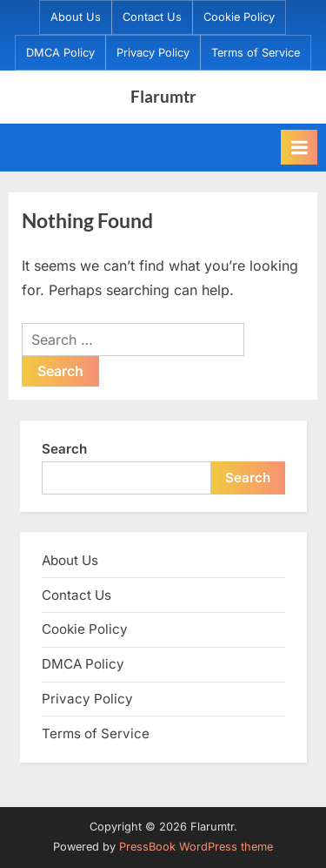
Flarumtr (163, 96)
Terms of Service (256, 53)
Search (64, 449)
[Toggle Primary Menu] (299, 147)
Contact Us (152, 17)
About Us (76, 17)
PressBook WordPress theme (196, 847)
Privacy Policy (153, 53)
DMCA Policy (60, 53)
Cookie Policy (239, 17)
